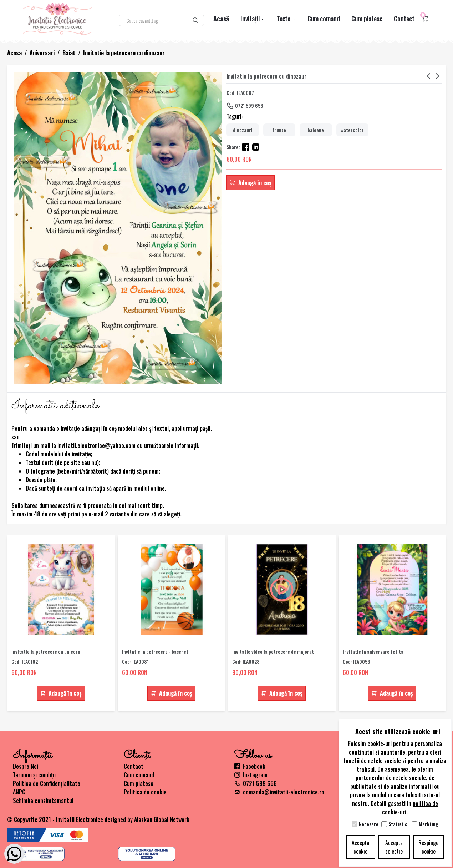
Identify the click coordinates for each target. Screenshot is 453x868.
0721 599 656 (249, 105)
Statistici (399, 824)
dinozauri (243, 130)
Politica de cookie (145, 792)
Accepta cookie (360, 847)
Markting (428, 824)
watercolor (352, 130)
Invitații (253, 19)
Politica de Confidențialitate (47, 783)
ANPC (19, 792)
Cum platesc (367, 19)
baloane (316, 130)
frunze (279, 130)
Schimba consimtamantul (43, 801)
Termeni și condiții (34, 775)
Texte (286, 19)
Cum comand (324, 19)
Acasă (221, 19)
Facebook (250, 766)
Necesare (369, 824)
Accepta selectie (394, 847)
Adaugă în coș (251, 183)
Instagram (251, 775)
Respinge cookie (428, 847)
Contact (404, 19)
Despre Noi (26, 766)
